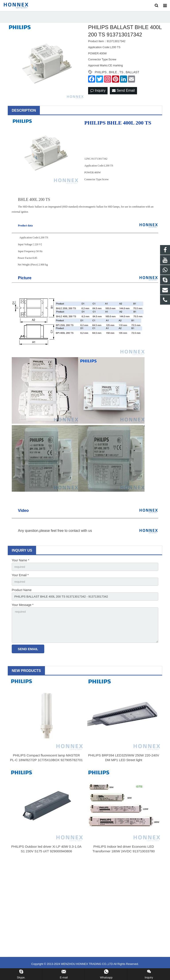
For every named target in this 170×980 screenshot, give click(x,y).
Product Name (22, 595)
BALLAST (132, 76)
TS (121, 76)
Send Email (123, 95)
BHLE (113, 76)
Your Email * (20, 579)
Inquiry (98, 95)
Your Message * (23, 610)
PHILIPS (101, 76)
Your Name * (20, 564)
